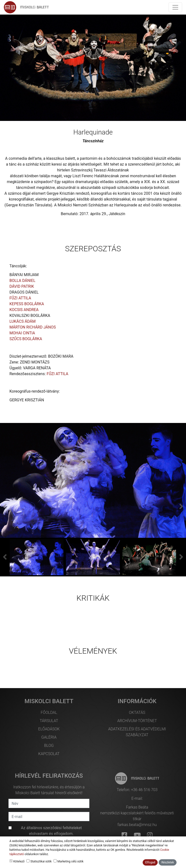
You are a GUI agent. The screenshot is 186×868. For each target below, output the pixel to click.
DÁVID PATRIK (22, 286)
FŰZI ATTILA (20, 298)
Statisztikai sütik (39, 861)
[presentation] (5, 557)
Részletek (168, 862)
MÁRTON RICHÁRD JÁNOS (33, 327)
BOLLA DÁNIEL (22, 281)
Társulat (49, 721)
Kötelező (17, 861)
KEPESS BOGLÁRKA (27, 304)
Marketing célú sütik (68, 861)
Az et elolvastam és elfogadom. (51, 831)
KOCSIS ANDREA (24, 310)
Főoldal (49, 712)
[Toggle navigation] (175, 7)
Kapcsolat (49, 754)
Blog (49, 746)
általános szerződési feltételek (52, 828)
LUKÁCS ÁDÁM (23, 321)
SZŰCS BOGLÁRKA (26, 339)
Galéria (49, 737)
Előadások (49, 729)
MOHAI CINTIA (22, 333)
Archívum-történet (137, 721)
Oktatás (137, 712)
